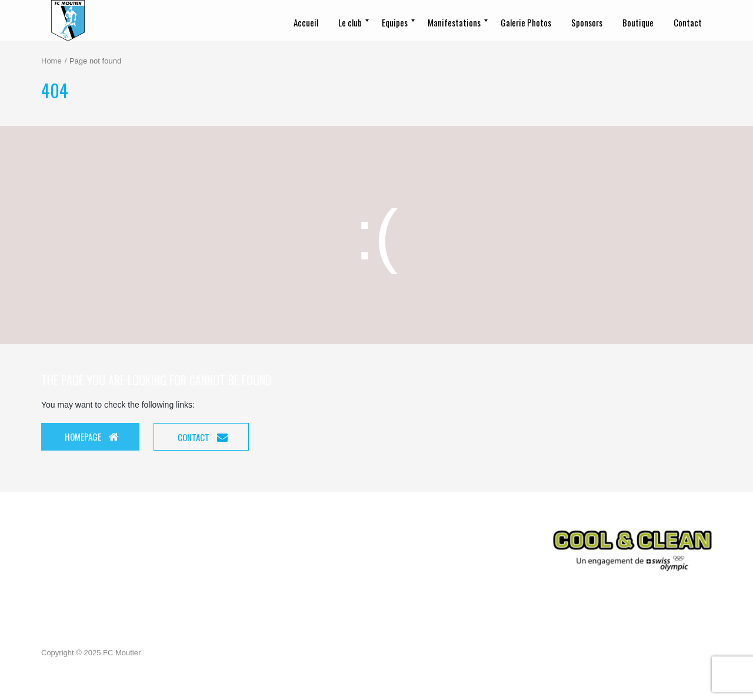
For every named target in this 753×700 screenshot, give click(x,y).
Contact (203, 437)
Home (51, 61)
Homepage (92, 436)
